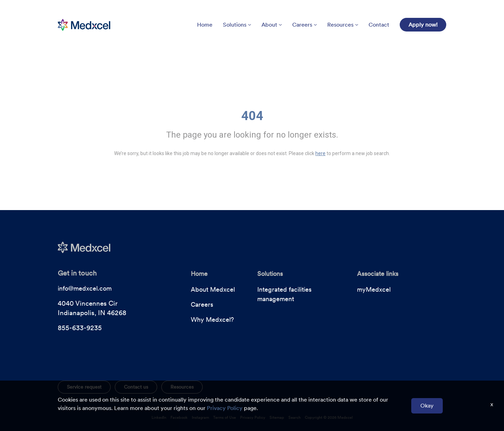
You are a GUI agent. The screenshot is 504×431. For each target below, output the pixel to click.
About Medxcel (213, 289)
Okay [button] (427, 406)
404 (252, 116)
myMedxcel (374, 289)
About (272, 25)
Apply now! (423, 25)
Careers (304, 25)
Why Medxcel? (212, 319)
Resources (343, 25)
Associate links (378, 274)
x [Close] (492, 404)
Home (205, 25)
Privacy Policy (225, 408)
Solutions (237, 25)
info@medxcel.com (85, 288)
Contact (379, 25)
